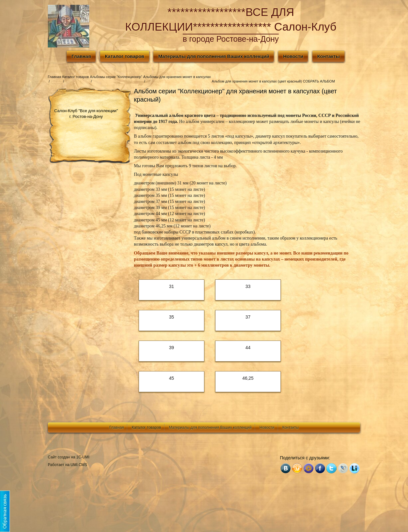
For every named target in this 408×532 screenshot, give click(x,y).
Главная (81, 56)
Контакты (328, 56)
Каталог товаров (125, 56)
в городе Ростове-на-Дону (231, 39)
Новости (293, 56)
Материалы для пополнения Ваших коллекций (214, 56)
